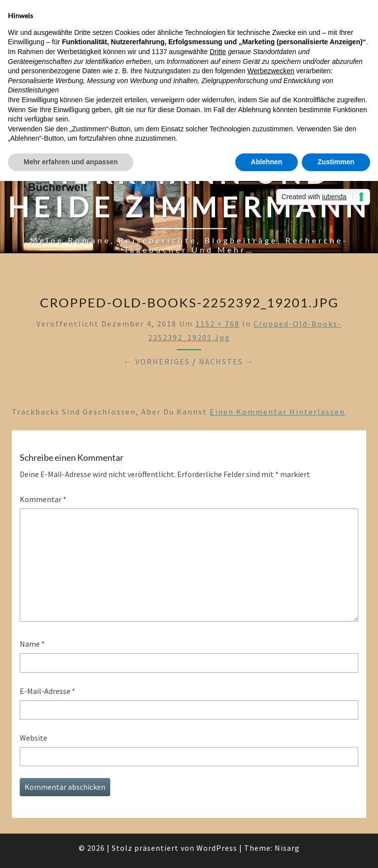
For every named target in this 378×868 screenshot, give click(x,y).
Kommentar (43, 499)
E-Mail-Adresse (47, 691)
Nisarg (287, 848)
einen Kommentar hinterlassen (277, 412)
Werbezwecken (270, 71)
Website (33, 738)
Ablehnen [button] (267, 162)
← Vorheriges (157, 361)
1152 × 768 (218, 324)
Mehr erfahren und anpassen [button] (71, 162)
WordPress (217, 848)
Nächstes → (227, 361)
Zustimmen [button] (336, 162)
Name (32, 644)
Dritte (218, 52)
